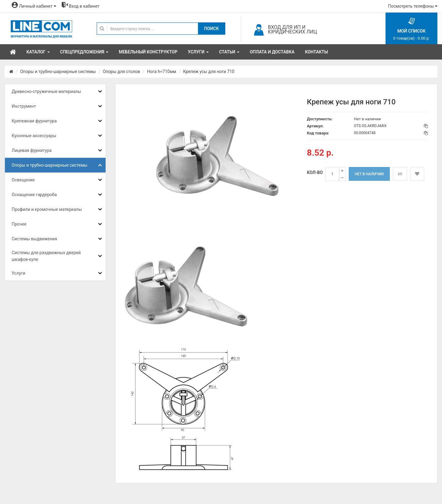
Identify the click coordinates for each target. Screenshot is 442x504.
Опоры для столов (121, 72)
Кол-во (315, 173)
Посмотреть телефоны (413, 6)
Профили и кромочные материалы (47, 209)
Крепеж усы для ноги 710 (209, 72)
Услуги (18, 273)
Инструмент (24, 106)
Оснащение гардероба (34, 195)
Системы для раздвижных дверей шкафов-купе (46, 256)
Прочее (19, 224)
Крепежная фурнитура (34, 121)
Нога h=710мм (162, 72)
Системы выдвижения (34, 239)
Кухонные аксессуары (34, 136)
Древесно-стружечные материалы (46, 91)
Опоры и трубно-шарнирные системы (58, 72)
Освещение (23, 180)
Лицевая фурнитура (32, 150)
